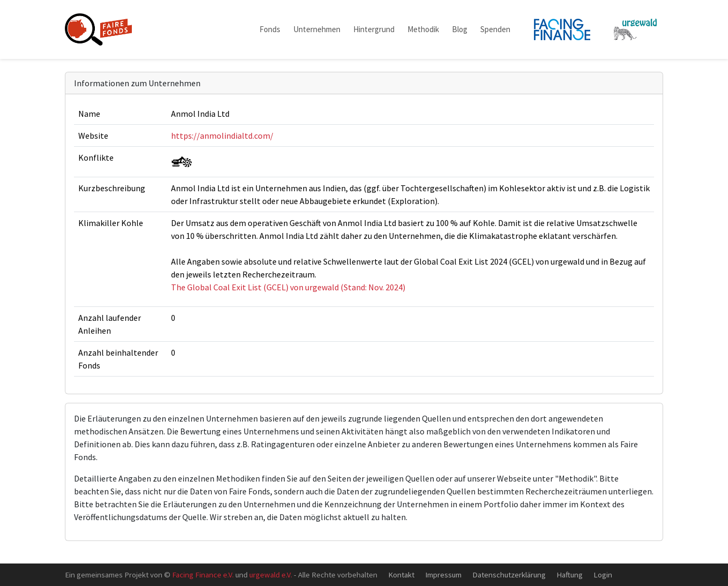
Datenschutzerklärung (509, 574)
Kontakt (401, 574)
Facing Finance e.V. (203, 574)
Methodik (423, 29)
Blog (460, 29)
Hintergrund (374, 29)
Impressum (443, 574)
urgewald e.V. (271, 574)
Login (603, 574)
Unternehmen (317, 29)
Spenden (495, 29)
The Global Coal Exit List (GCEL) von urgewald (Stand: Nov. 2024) (288, 287)
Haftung (570, 574)
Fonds (270, 29)
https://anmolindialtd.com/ (222, 136)
